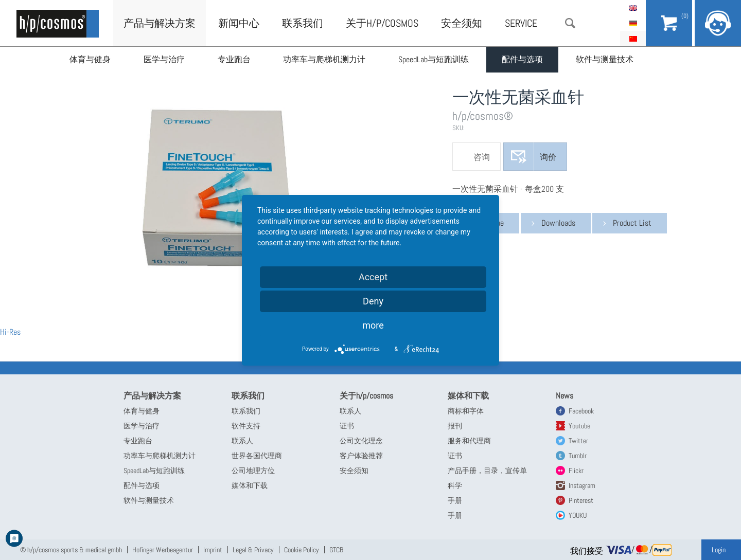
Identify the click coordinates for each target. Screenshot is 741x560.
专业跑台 (234, 59)
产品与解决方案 (160, 23)
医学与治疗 (164, 59)
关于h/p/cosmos (382, 23)
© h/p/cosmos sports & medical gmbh (71, 550)
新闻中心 (239, 23)
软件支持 (246, 426)
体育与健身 (90, 59)
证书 (347, 426)
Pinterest (581, 500)
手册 (455, 500)
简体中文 (633, 39)
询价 (548, 157)
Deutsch (633, 23)
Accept (373, 277)
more (373, 325)
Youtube (579, 426)
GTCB (336, 550)
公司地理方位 (253, 471)
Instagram (582, 485)
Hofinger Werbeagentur (163, 550)
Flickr (576, 471)
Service (521, 23)
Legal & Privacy (253, 550)
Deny (373, 301)
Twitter (578, 441)
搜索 (570, 23)
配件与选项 (523, 59)
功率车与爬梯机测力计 (325, 59)
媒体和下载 (250, 485)
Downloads (558, 223)
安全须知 (462, 23)
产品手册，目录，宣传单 (487, 471)
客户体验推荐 (361, 456)
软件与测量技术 (605, 59)
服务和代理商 (469, 441)
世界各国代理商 (257, 456)
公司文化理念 (361, 441)
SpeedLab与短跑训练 (434, 59)
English (633, 8)
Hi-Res (10, 332)
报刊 (455, 426)
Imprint (213, 550)
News (564, 396)
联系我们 (303, 23)
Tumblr (578, 456)
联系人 (242, 441)
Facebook (581, 411)
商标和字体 (466, 411)
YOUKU (578, 515)
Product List (632, 223)
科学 (455, 485)
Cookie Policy (302, 550)
